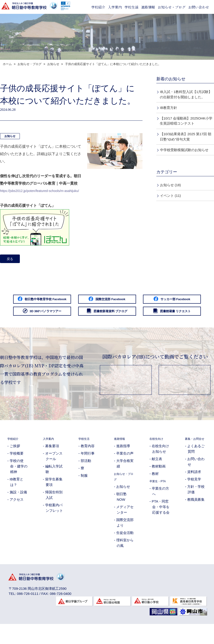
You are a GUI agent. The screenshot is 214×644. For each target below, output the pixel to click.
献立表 (157, 477)
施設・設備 (18, 510)
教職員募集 (196, 523)
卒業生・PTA (160, 499)
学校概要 (17, 471)
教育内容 (88, 464)
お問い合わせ (199, 7)
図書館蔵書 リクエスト (149, 328)
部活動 (86, 478)
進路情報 (148, 7)
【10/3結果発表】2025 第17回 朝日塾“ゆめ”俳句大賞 (186, 137)
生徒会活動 (125, 550)
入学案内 (115, 7)
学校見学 (194, 502)
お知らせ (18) (171, 185)
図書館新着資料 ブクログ (65, 328)
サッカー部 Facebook (65, 315)
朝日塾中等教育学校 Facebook (65, 301)
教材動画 (159, 484)
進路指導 (123, 464)
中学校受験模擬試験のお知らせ (184, 150)
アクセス (17, 517)
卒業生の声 (125, 471)
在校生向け (158, 456)
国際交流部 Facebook (149, 301)
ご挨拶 (15, 464)
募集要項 (52, 464)
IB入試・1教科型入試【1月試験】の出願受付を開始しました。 (186, 94)
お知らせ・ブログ (172, 7)
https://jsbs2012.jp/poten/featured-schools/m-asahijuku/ (45, 191)
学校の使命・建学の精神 (19, 484)
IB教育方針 (169, 108)
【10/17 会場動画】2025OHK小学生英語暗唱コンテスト (186, 121)
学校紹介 (98, 7)
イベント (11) (171, 196)
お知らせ (10, 136)
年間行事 (88, 471)
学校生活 (131, 7)
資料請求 (194, 495)
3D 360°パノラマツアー (149, 315)
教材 (155, 491)
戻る (11, 259)
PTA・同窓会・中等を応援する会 (161, 525)
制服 (84, 493)
